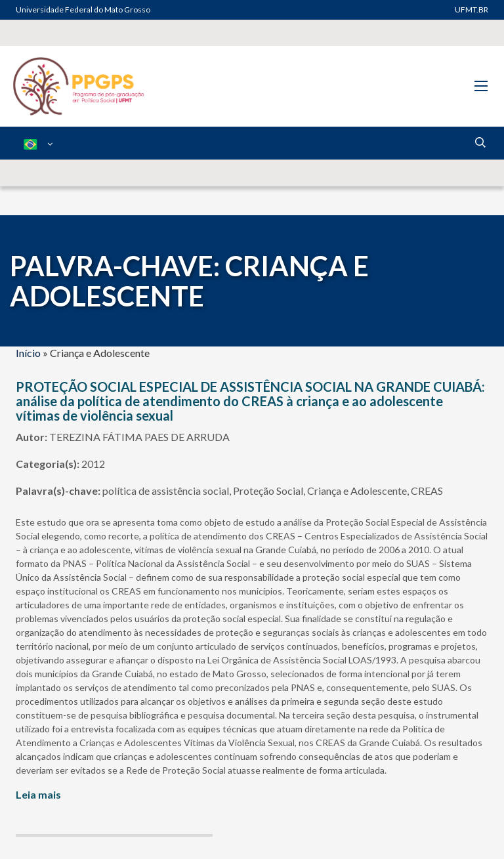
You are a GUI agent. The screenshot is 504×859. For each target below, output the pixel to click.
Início (28, 353)
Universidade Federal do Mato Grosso (83, 10)
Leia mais (38, 794)
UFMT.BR (472, 10)
